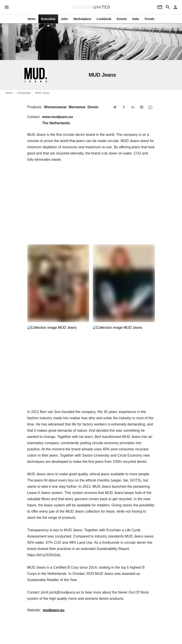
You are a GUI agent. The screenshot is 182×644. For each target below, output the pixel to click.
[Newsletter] (160, 7)
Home (9, 93)
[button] (115, 107)
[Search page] (168, 7)
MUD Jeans (42, 93)
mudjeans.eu (53, 610)
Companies (24, 93)
